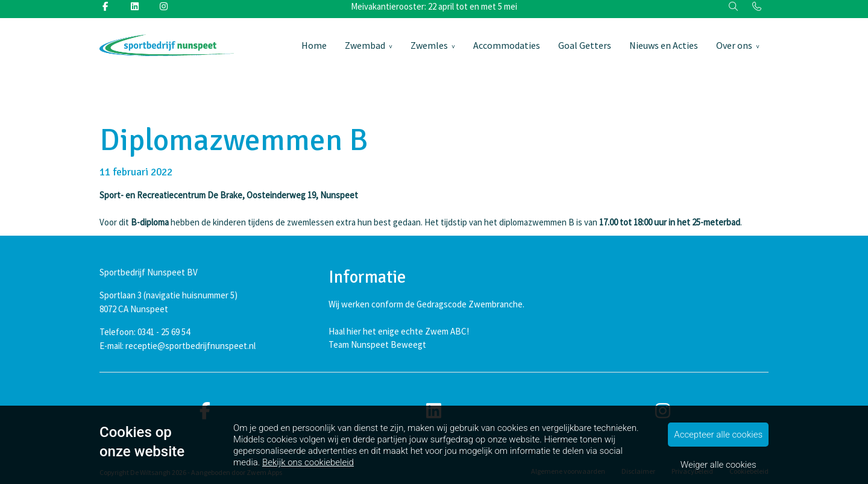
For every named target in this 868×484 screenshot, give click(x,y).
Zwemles (429, 45)
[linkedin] (434, 411)
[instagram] (663, 411)
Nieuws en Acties (664, 45)
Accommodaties (507, 45)
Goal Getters (585, 45)
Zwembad (365, 45)
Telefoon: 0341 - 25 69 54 (145, 332)
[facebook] (205, 411)
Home (314, 45)
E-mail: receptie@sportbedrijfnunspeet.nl (178, 346)
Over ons (734, 45)
